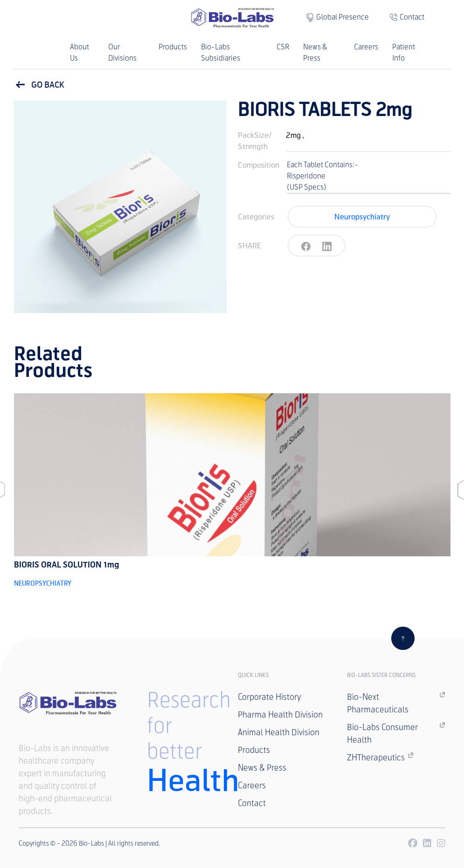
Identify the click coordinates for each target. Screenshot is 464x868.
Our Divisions (122, 52)
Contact (412, 17)
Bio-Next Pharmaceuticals (396, 703)
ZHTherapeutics (380, 757)
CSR (283, 47)
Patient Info (404, 52)
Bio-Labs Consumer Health (396, 733)
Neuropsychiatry (362, 216)
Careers (366, 47)
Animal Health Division (279, 732)
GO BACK (39, 85)
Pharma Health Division (280, 715)
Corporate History (269, 697)
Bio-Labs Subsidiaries (221, 52)
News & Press (315, 52)
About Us (80, 52)
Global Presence (343, 17)
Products (173, 47)
